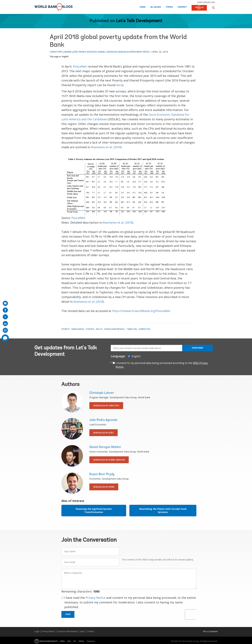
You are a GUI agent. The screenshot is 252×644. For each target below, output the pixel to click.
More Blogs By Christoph (106, 406)
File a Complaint (210, 631)
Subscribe (197, 348)
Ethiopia (90, 329)
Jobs (82, 631)
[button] (213, 8)
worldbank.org (206, 2)
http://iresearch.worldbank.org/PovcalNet (141, 311)
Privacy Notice (96, 598)
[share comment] (5, 338)
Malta (99, 329)
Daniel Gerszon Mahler (112, 52)
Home (143, 7)
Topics (169, 7)
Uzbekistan (144, 329)
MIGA (81, 641)
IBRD (62, 641)
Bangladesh (78, 329)
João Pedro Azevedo (85, 52)
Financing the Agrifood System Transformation (94, 510)
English (65, 57)
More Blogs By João (104, 433)
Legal (37, 631)
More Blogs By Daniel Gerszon (109, 460)
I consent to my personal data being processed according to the (162, 365)
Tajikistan (132, 329)
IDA (69, 641)
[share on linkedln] (5, 324)
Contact (182, 7)
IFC (75, 641)
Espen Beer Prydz (139, 52)
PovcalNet (80, 66)
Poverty (66, 329)
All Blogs (156, 7)
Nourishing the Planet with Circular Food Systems (163, 510)
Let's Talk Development (139, 21)
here (119, 85)
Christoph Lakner (61, 52)
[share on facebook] (5, 310)
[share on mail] (5, 303)
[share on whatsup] (5, 330)
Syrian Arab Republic (114, 329)
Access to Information (67, 631)
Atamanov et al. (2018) (106, 147)
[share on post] (5, 317)
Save (68, 614)
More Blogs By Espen (104, 487)
